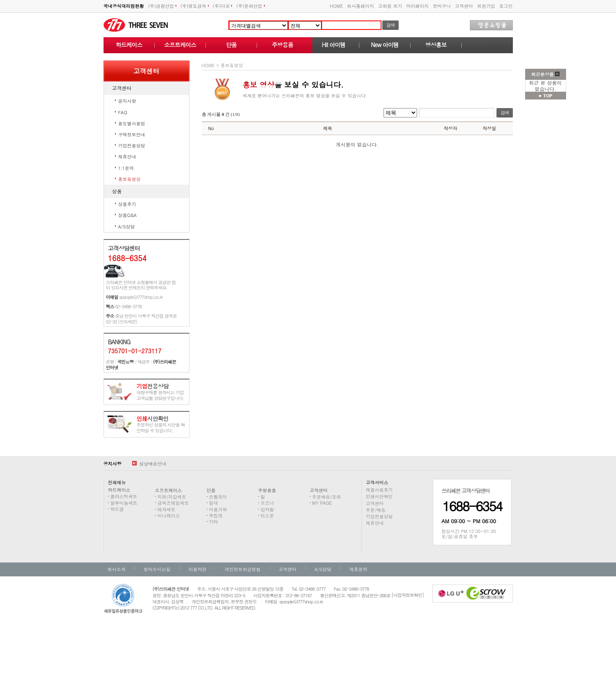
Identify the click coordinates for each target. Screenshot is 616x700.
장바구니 (442, 6)
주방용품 (282, 45)
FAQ (123, 112)
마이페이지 (418, 6)
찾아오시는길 (157, 569)
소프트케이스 (180, 45)
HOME (336, 6)
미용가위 (218, 509)
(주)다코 (222, 6)
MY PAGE (322, 503)
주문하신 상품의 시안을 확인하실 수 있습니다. (161, 425)
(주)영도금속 (195, 6)
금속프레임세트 (173, 503)
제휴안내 (127, 157)
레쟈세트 (167, 509)
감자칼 (267, 509)
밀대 (214, 503)
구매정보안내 (132, 134)
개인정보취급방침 (243, 569)
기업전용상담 (132, 146)
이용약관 (198, 569)
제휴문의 (359, 569)
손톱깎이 (218, 497)
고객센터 (464, 6)
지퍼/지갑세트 (172, 497)
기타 (214, 522)
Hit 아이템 (333, 45)
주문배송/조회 (327, 497)
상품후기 (127, 204)
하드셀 (117, 509)
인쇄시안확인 (379, 496)
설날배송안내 (149, 464)
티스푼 (267, 516)
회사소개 (117, 569)
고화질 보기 (390, 6)
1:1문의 (126, 168)
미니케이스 (169, 516)
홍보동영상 (130, 179)
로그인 (506, 6)
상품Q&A (127, 215)
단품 (231, 45)
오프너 (267, 503)
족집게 (216, 516)
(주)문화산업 (250, 6)
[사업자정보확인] (408, 595)
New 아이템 (385, 45)
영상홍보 (436, 45)
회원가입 (486, 6)
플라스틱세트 (124, 496)
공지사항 (127, 101)
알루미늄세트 (124, 503)
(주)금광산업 (162, 6)
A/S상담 (127, 227)
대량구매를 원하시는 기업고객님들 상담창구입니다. (160, 392)
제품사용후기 (379, 490)
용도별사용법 (132, 123)
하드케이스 (129, 45)
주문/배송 (376, 510)
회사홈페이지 (361, 6)
